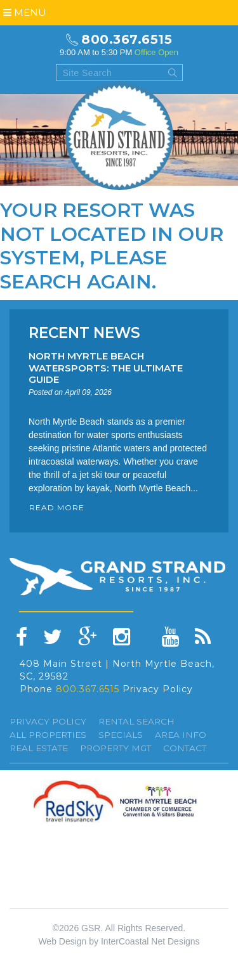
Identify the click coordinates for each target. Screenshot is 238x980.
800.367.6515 (127, 39)
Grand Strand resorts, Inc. (119, 136)
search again (76, 282)
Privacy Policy (158, 689)
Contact (185, 748)
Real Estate (39, 748)
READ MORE (57, 507)
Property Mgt (116, 748)
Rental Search (136, 721)
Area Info (181, 735)
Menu (25, 12)
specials (121, 735)
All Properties (48, 735)
